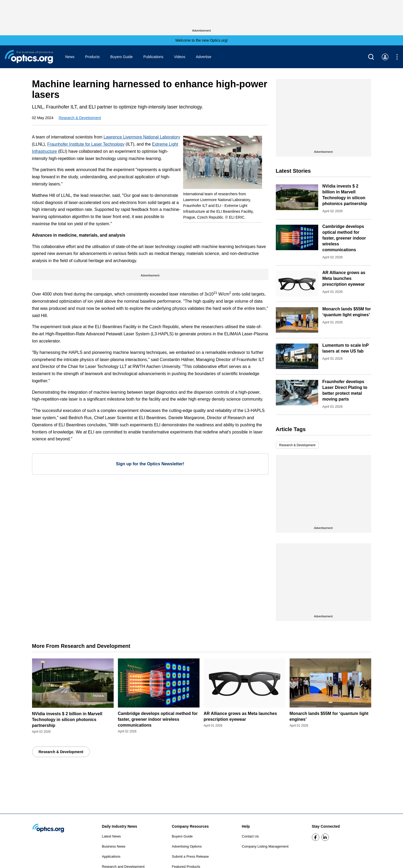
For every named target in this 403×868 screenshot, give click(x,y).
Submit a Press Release (190, 856)
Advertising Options (187, 846)
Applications (111, 856)
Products (92, 57)
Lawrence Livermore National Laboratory (142, 137)
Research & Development (80, 118)
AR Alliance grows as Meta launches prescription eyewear (344, 278)
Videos (180, 57)
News (70, 57)
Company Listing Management (265, 846)
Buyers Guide (121, 57)
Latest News (112, 836)
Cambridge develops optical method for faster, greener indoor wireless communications (344, 238)
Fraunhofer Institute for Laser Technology (86, 144)
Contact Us (250, 836)
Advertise (203, 57)
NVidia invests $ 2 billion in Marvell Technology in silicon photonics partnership (67, 720)
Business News (114, 846)
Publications (153, 57)
